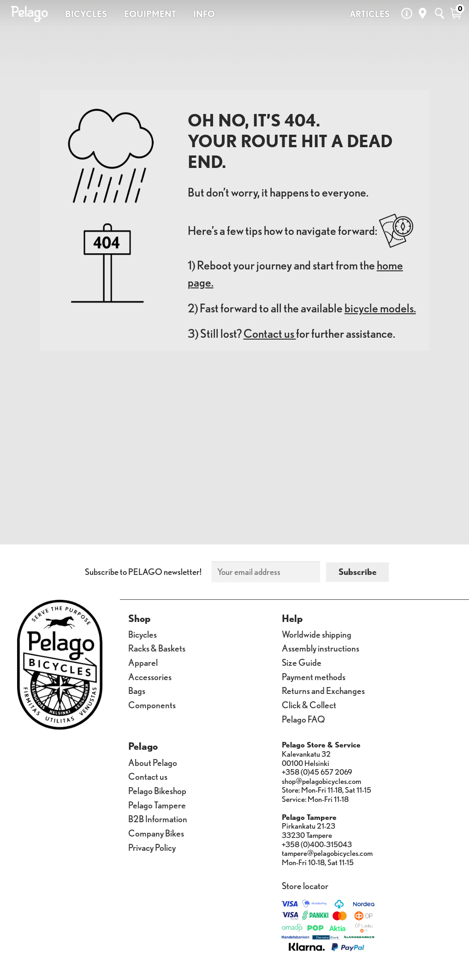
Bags (137, 690)
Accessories (150, 676)
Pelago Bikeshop (157, 790)
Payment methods (314, 676)
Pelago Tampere (157, 804)
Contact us (270, 333)
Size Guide (302, 662)
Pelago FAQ (303, 719)
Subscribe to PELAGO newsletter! (143, 572)
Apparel (143, 662)
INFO (204, 14)
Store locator (305, 885)
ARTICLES (370, 14)
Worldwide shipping (317, 634)
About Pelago (153, 762)
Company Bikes (156, 833)
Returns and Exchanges (323, 690)
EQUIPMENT (150, 14)
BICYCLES (86, 14)
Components (152, 704)
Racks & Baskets (157, 648)
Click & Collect (309, 704)
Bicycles (142, 634)
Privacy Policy (152, 847)
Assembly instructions (321, 648)
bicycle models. (380, 308)
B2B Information (158, 818)
